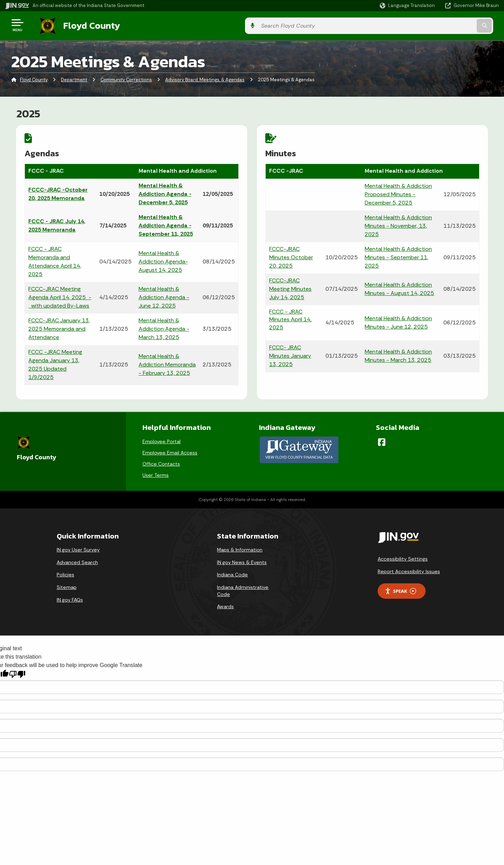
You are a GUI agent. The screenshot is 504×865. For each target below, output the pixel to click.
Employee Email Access (170, 450)
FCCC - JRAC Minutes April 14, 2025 (291, 318)
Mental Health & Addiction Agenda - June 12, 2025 (164, 296)
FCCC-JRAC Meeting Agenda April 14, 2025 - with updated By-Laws (60, 296)
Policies (65, 572)
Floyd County (85, 25)
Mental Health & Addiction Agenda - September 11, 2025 (165, 224)
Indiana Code (232, 572)
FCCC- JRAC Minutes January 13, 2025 (290, 355)
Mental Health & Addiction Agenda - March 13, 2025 (164, 327)
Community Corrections (126, 79)
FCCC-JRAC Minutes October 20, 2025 (291, 256)
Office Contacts (161, 461)
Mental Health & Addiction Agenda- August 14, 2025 (163, 260)
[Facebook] (382, 439)
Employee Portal (162, 439)
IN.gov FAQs (70, 597)
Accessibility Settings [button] (403, 556)
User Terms (156, 472)
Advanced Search (77, 559)
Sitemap (67, 584)
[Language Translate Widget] (408, 6)
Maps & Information (240, 547)
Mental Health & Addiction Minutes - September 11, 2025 (398, 256)
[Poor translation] (17, 671)
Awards (225, 604)
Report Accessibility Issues (409, 569)
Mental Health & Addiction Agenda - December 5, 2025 (165, 193)
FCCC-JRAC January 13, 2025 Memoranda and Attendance (59, 327)
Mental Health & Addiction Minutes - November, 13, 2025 (398, 224)
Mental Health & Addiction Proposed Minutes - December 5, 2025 (398, 193)
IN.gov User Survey (78, 547)
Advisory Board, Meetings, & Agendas (205, 79)
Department (74, 79)
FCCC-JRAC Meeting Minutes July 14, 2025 (291, 287)
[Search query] (442, 25)
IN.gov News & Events (242, 559)
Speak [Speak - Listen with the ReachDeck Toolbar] (400, 588)
